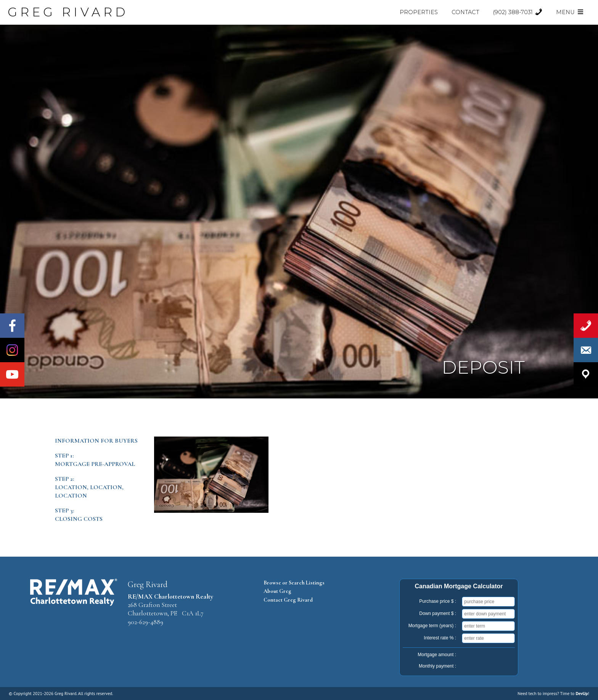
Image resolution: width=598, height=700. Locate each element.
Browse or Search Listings (294, 583)
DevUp (582, 693)
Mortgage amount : (437, 655)
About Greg (277, 591)
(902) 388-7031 (518, 12)
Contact (465, 12)
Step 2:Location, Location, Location (89, 487)
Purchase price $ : (438, 601)
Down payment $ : (438, 613)
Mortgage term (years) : (432, 626)
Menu (570, 12)
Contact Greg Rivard (288, 600)
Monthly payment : (437, 666)
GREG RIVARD (68, 12)
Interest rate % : (440, 638)
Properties (419, 12)
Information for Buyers (96, 441)
